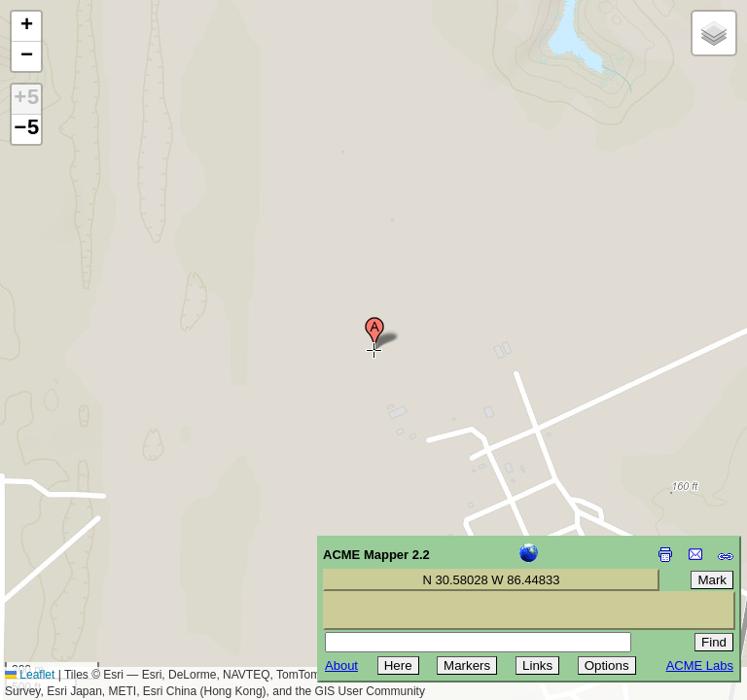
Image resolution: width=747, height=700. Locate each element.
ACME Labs (700, 665)
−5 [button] (26, 129)
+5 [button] (26, 99)
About (341, 665)
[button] (374, 333)
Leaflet (30, 675)
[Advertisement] (103, 562)
